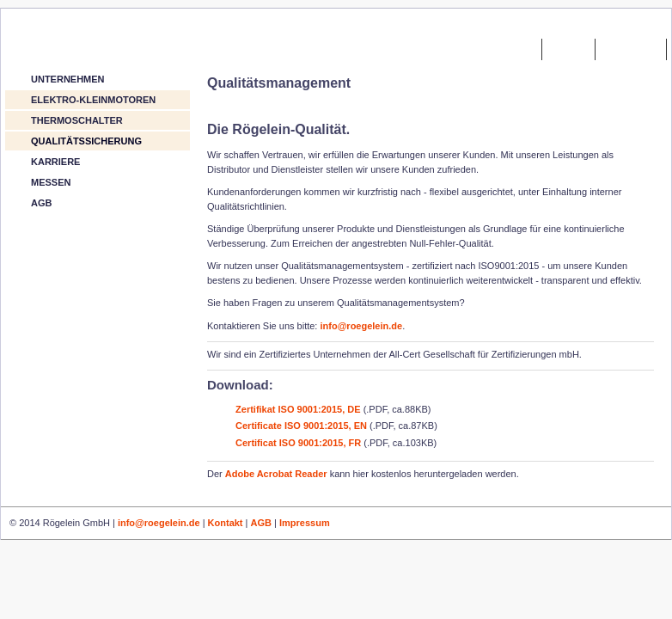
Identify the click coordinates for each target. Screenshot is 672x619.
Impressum (305, 523)
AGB (41, 203)
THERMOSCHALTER (77, 120)
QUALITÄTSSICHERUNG (86, 141)
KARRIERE (55, 162)
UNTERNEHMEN (68, 79)
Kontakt (226, 523)
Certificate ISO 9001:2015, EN (301, 426)
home (520, 48)
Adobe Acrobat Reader (276, 474)
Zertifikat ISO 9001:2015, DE (297, 409)
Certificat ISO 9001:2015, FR (297, 443)
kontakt (568, 48)
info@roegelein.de (361, 326)
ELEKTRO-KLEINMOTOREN (93, 100)
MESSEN (51, 182)
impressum (631, 48)
